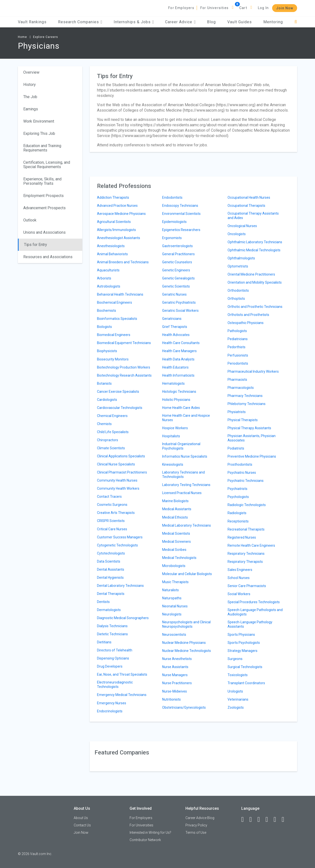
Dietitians (104, 642)
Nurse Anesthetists (177, 659)
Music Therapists (175, 582)
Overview (31, 72)
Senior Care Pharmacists (247, 586)
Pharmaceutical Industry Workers (253, 371)
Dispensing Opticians (113, 658)
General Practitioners (178, 254)
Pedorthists (236, 347)
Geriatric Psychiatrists (179, 302)
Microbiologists (174, 566)
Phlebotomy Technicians (247, 404)
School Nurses (239, 578)
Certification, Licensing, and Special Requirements (47, 165)
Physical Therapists (243, 420)
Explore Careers (46, 37)
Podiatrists (236, 448)
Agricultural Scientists (114, 222)
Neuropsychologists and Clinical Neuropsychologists (186, 624)
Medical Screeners (176, 542)
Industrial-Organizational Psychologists (181, 446)
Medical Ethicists (175, 517)
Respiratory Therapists (245, 562)
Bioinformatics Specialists (117, 319)
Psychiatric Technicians (246, 481)
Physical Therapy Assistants (249, 428)
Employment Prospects (43, 196)
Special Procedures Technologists (254, 602)
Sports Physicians (241, 635)
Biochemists (107, 311)
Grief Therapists (175, 327)
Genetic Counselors (177, 262)
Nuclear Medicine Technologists (187, 651)
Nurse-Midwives (175, 691)
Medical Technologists (179, 558)
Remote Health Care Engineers (251, 545)
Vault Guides (240, 22)
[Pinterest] (277, 820)
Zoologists (236, 707)
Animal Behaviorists (112, 254)
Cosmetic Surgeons (112, 505)
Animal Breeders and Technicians (123, 262)
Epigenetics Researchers (181, 230)
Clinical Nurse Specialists (116, 464)
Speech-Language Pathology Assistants (250, 624)
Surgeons (235, 659)
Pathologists (237, 331)
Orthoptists (236, 299)
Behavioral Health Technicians (120, 294)
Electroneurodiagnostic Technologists (115, 684)
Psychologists (238, 497)
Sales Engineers (240, 570)
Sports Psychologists (244, 643)
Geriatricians (172, 319)
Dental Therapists (111, 594)
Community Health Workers (118, 488)
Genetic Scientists (176, 286)
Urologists (235, 691)
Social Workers (239, 594)
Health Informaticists (178, 375)
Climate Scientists (111, 448)
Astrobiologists (109, 286)
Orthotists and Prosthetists (248, 315)
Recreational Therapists (246, 529)
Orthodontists (238, 290)
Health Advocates (176, 335)
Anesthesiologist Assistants (119, 238)
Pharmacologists (241, 388)
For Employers (181, 8)
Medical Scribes (174, 550)
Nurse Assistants (175, 667)
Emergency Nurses (112, 703)
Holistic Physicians (176, 400)
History (30, 85)
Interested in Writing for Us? (150, 833)
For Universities (214, 8)
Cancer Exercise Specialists (118, 392)
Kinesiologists (173, 464)
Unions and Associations (44, 232)
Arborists (104, 278)
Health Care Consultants (181, 343)
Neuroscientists (174, 635)
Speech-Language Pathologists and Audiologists (255, 612)
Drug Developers (110, 666)
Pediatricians (238, 339)
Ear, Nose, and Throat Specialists (122, 674)
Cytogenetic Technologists (117, 545)
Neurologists (172, 614)
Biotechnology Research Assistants (124, 375)
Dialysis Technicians (112, 626)
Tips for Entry (36, 245)
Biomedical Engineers (114, 335)
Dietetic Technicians (112, 634)
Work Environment (39, 121)
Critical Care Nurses (112, 529)
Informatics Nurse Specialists (185, 456)
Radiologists (237, 513)
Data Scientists (109, 561)
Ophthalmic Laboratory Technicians (255, 242)
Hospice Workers (175, 428)
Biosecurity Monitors (113, 359)
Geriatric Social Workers (180, 311)
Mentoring (273, 22)
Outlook (30, 220)
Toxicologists (238, 675)
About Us (81, 818)
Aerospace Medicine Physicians (121, 214)
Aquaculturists (108, 270)
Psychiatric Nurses (242, 473)
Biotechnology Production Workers (124, 367)
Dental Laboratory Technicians (120, 586)
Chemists (104, 424)
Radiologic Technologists (247, 505)
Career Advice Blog (200, 818)
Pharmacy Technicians (245, 396)
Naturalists (170, 590)
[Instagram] (269, 820)
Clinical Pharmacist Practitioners (122, 472)
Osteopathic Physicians (246, 323)
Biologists (104, 327)
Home (22, 37)
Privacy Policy (196, 825)
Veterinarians (238, 699)
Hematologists (173, 383)
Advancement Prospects (44, 208)
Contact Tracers (109, 497)
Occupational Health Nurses (249, 197)
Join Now (285, 8)
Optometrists (238, 266)
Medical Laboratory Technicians (187, 525)
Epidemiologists (174, 222)
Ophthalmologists (241, 258)
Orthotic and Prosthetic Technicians (255, 307)
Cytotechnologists (111, 553)
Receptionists (238, 521)
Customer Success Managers (120, 537)
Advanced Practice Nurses (117, 206)
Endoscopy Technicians (180, 206)
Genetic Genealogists (178, 278)
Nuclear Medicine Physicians (184, 643)
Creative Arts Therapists (116, 513)
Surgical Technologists (245, 667)
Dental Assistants (111, 569)
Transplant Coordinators (246, 683)
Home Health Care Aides (181, 408)
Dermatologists (109, 610)
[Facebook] (245, 820)
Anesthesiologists (111, 246)
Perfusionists (238, 355)
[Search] (296, 22)
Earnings (31, 109)
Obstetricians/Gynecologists (184, 707)
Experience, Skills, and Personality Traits (42, 181)
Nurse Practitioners (177, 683)
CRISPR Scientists (111, 521)
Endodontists (172, 197)
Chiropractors (108, 440)
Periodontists (238, 363)
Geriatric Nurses (174, 294)
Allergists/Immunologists (116, 230)
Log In (263, 8)
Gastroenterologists (177, 246)
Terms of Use (196, 833)
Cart (243, 8)
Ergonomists (172, 238)
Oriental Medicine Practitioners (251, 274)
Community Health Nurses (117, 480)
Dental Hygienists (110, 578)
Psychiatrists (237, 489)
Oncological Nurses (242, 226)
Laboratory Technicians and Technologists (183, 475)
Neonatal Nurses (175, 606)
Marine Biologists (175, 501)
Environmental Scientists (181, 214)
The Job (30, 97)
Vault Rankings (32, 22)
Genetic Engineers (176, 270)
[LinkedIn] (253, 820)
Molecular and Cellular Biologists (187, 574)
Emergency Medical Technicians (122, 695)
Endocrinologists (110, 711)
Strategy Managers (242, 651)
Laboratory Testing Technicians (186, 485)
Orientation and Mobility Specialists (255, 282)
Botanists (104, 383)
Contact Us (82, 825)
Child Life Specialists (113, 432)
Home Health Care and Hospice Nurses (186, 418)
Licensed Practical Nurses (182, 493)
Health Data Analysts (178, 359)
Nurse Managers (175, 675)
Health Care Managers (179, 351)
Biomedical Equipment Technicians (124, 343)
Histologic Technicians (179, 392)
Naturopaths (172, 598)
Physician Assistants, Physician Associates (252, 438)
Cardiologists (107, 400)
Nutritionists (171, 699)
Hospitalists (171, 436)
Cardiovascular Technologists (120, 408)
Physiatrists (237, 412)
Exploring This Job (39, 133)
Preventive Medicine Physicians (252, 456)
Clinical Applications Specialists (121, 456)
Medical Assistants (177, 509)
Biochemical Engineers (115, 302)
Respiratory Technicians (246, 554)
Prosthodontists (240, 464)
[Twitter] (261, 820)
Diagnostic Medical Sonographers (123, 618)
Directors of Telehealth (115, 650)
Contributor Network (145, 840)
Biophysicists (107, 351)
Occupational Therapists (246, 206)
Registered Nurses (242, 537)
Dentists (103, 602)
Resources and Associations (48, 257)
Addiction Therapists (113, 197)
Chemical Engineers (112, 416)
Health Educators (175, 367)
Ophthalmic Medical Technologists (254, 250)
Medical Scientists (176, 533)
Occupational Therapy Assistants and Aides (253, 216)
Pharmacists (237, 380)
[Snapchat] (285, 820)
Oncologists (237, 234)
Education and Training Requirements (42, 148)
